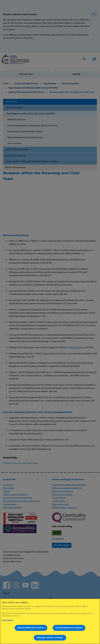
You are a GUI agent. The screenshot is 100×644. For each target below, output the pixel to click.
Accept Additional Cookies (69, 628)
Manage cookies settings (50, 638)
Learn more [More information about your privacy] (7, 620)
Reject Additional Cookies (31, 628)
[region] (50, 621)
